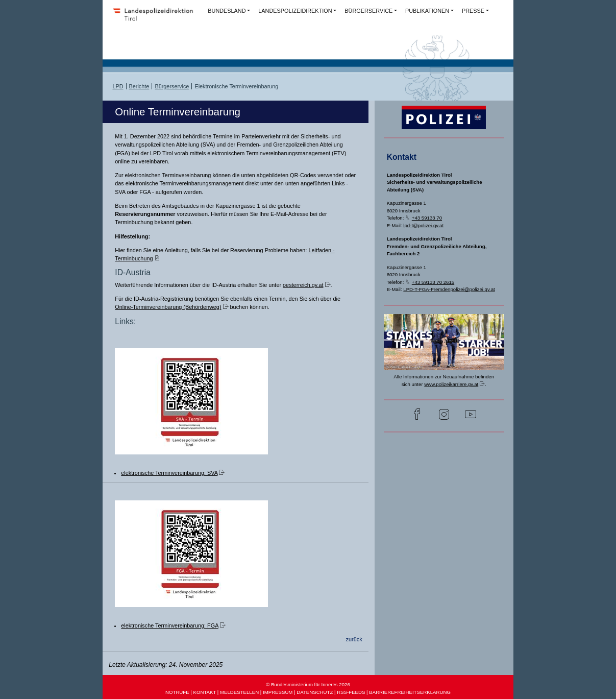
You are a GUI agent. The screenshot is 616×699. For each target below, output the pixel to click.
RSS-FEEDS (351, 692)
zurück (354, 639)
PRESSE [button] (473, 11)
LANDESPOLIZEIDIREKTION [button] (295, 11)
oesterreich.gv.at (303, 285)
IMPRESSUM (278, 692)
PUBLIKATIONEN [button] (427, 11)
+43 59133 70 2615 (433, 282)
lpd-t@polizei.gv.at (423, 225)
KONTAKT (205, 692)
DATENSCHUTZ (315, 692)
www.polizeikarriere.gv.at (451, 384)
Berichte (139, 86)
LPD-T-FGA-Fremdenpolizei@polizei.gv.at (449, 289)
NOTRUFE (177, 692)
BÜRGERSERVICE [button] (368, 11)
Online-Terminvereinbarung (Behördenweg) (168, 307)
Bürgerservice (172, 86)
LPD (118, 86)
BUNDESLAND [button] (227, 11)
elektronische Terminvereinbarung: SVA (169, 473)
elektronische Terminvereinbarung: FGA (170, 625)
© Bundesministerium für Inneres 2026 (308, 684)
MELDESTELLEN (239, 692)
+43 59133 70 (427, 218)
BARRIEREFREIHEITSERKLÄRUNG (410, 692)
